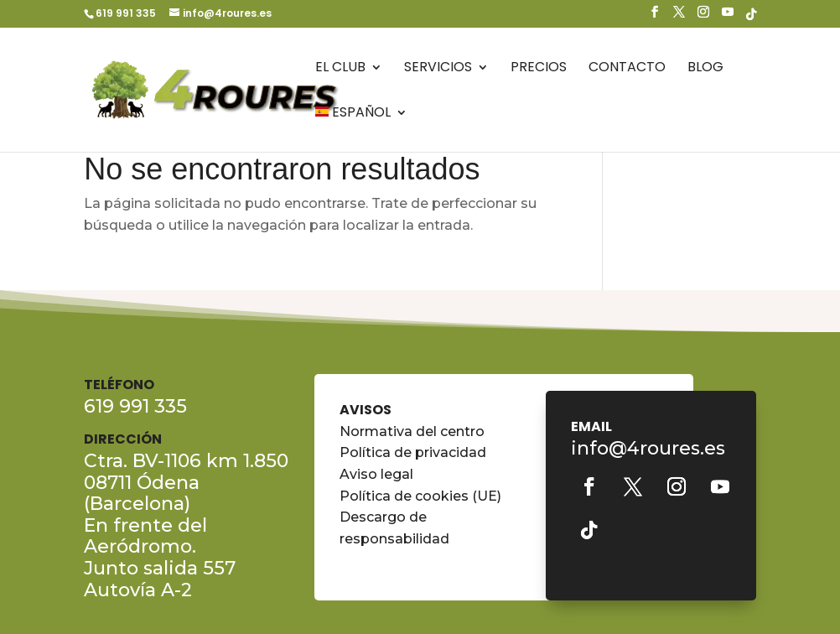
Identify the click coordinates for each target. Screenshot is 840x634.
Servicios (438, 69)
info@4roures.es (648, 448)
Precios (539, 69)
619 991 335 (126, 13)
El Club (340, 69)
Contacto (627, 69)
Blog (705, 69)
